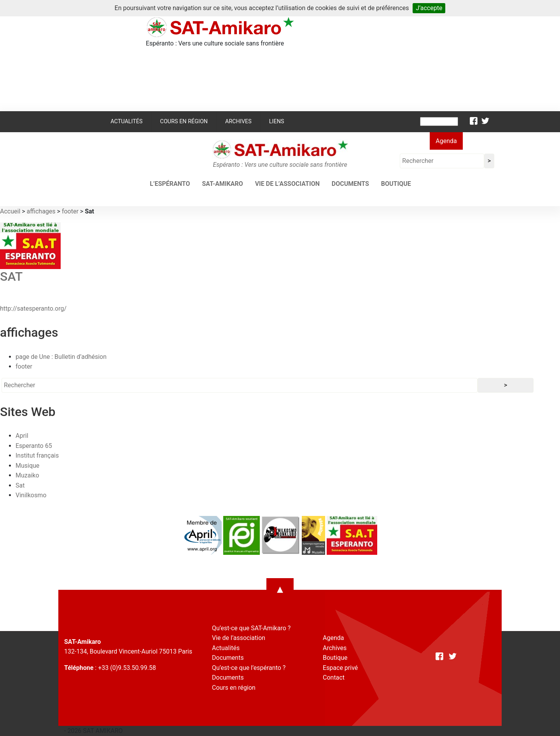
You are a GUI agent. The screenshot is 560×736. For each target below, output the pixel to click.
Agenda (446, 141)
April (22, 436)
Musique (27, 466)
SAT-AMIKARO (222, 184)
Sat (20, 485)
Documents (350, 184)
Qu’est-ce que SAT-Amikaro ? (251, 628)
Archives (238, 122)
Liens (277, 122)
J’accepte (429, 8)
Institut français (37, 455)
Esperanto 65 (34, 446)
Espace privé (340, 668)
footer (70, 211)
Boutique (396, 184)
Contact (334, 677)
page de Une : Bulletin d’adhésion (61, 357)
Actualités (126, 122)
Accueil (10, 211)
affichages (41, 211)
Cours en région (184, 122)
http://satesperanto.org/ (33, 309)
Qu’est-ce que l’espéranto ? (249, 668)
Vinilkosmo (31, 495)
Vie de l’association (287, 184)
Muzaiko (27, 475)
